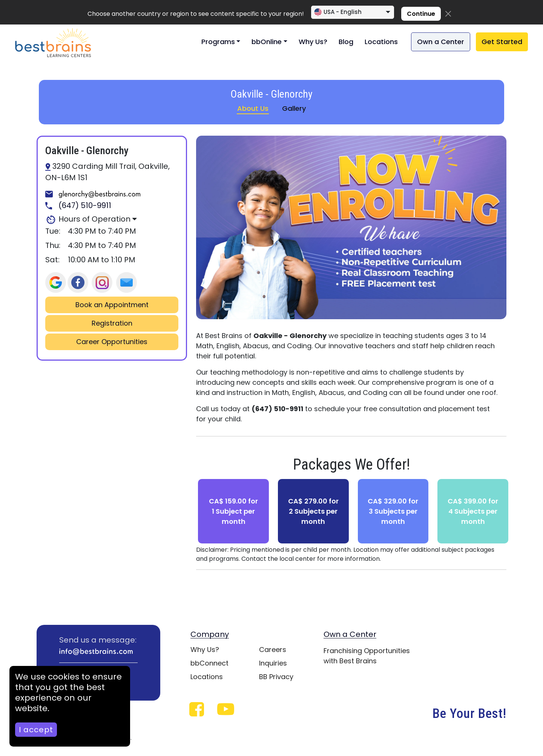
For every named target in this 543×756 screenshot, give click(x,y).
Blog (346, 42)
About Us (253, 108)
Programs (218, 42)
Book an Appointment (112, 305)
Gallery (294, 108)
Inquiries (273, 663)
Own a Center (441, 42)
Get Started (502, 42)
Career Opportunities (112, 342)
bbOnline (267, 42)
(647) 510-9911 (78, 206)
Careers (273, 650)
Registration (112, 323)
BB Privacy (276, 677)
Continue (421, 14)
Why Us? (313, 42)
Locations (381, 42)
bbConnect (209, 663)
